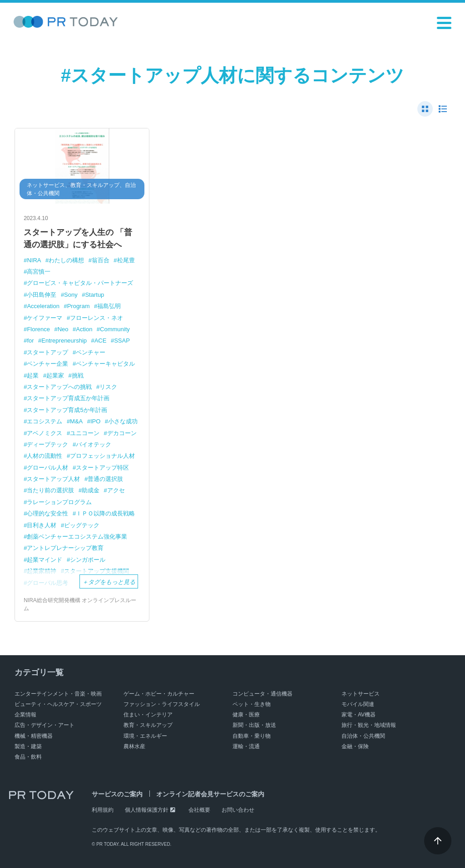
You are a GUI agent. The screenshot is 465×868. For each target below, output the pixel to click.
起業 (33, 375)
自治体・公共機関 (363, 736)
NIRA (34, 260)
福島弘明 (109, 306)
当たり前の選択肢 (50, 490)
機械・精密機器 (34, 736)
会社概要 (199, 810)
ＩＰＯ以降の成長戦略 (105, 513)
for (30, 341)
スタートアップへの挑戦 (59, 387)
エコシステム (45, 421)
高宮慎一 (39, 272)
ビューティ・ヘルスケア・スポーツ (58, 704)
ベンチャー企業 (47, 364)
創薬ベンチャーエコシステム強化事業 (77, 537)
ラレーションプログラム (59, 502)
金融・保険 (355, 746)
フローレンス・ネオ (96, 318)
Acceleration (43, 306)
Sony (71, 295)
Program (79, 306)
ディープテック (47, 444)
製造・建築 (28, 746)
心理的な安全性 (47, 513)
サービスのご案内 (117, 794)
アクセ (116, 490)
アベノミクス (45, 433)
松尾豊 (126, 260)
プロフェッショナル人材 (102, 456)
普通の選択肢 (105, 479)
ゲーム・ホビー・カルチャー (159, 694)
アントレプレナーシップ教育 (65, 548)
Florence (38, 329)
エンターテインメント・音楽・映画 (58, 694)
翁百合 (101, 260)
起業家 (55, 375)
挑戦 (78, 375)
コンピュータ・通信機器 (262, 694)
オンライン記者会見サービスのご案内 (210, 794)
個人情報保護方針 (147, 810)
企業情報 (25, 715)
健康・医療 (246, 715)
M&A (76, 421)
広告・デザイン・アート (45, 725)
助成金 (91, 490)
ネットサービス (361, 694)
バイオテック (94, 444)
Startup (94, 295)
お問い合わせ (238, 810)
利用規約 (103, 810)
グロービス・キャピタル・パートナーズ (80, 283)
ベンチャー (91, 352)
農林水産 (134, 746)
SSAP (122, 341)
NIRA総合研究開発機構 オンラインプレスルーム (80, 604)
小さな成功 (123, 421)
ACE (101, 341)
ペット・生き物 (252, 704)
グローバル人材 (47, 468)
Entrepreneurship (64, 341)
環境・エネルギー (145, 736)
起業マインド (45, 560)
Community (115, 329)
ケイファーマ (45, 318)
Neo (63, 329)
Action (84, 329)
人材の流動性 (45, 456)
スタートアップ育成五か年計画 (68, 398)
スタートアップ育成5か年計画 (67, 410)
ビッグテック (82, 525)
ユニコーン (85, 433)
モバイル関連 (358, 704)
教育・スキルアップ (148, 725)
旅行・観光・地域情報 (369, 725)
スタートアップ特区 (102, 468)
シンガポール (88, 560)
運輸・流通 (246, 746)
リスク (108, 387)
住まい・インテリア (148, 715)
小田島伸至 (42, 295)
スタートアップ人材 (53, 479)
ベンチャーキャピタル (105, 364)
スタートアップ (47, 352)
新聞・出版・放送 (254, 725)
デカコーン (122, 433)
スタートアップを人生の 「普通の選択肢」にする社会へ (78, 238)
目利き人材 (42, 525)
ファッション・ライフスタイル (162, 704)
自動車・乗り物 (252, 736)
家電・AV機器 (359, 715)
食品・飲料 (28, 757)
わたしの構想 (66, 260)
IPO (95, 421)
